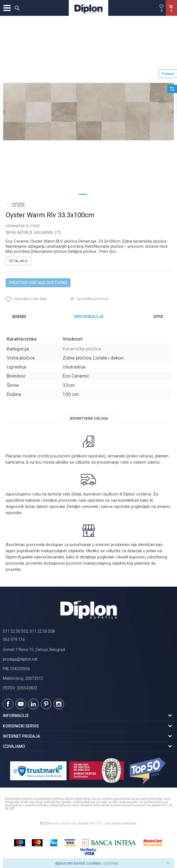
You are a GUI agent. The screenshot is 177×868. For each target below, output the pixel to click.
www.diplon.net (64, 823)
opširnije (111, 863)
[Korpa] (171, 14)
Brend (19, 317)
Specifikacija (89, 317)
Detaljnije (18, 261)
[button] (17, 8)
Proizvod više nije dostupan (38, 283)
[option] (88, 111)
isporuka (14, 513)
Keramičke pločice (23, 226)
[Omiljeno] (161, 8)
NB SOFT (96, 823)
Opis (158, 317)
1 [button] (83, 194)
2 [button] (94, 194)
